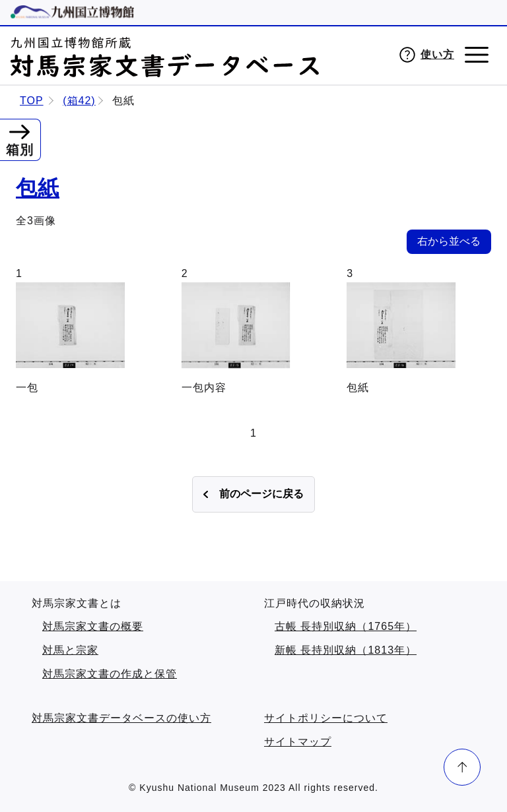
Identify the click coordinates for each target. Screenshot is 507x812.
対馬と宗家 (70, 650)
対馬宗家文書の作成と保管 (110, 674)
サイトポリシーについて (326, 718)
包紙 (38, 188)
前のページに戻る (261, 494)
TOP (32, 101)
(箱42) (79, 101)
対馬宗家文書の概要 (93, 626)
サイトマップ (298, 742)
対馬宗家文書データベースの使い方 (121, 718)
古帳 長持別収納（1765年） (346, 626)
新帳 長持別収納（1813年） (346, 650)
